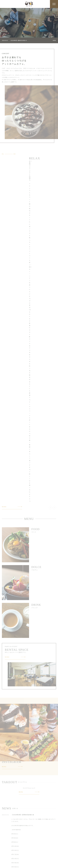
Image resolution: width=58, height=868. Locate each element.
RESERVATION (33, 859)
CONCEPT (32, 845)
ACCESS (32, 856)
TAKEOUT (32, 852)
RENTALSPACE (6, 856)
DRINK (31, 849)
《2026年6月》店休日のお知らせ (18, 40)
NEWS (4, 859)
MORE (54, 40)
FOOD (4, 849)
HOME (4, 845)
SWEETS (4, 852)
